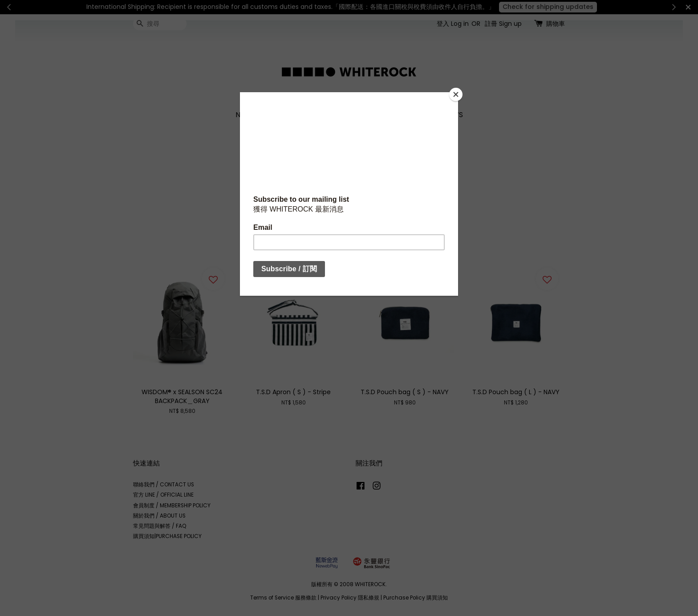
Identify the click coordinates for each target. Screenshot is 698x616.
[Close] (456, 94)
